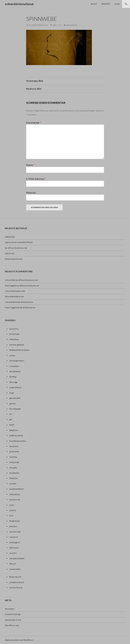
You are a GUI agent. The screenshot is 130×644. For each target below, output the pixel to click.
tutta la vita (10, 253)
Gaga (12, 393)
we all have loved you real (16, 248)
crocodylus (14, 366)
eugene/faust (15, 387)
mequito (13, 468)
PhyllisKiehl (15, 521)
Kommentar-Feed (13, 620)
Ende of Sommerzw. (14, 259)
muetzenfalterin (17, 489)
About (94, 4)
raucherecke (15, 532)
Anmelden (10, 609)
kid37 (12, 425)
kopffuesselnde (16, 436)
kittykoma (14, 430)
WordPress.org (12, 625)
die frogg (13, 382)
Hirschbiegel (15, 409)
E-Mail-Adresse (36, 179)
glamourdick (15, 398)
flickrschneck (15, 577)
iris (11, 414)
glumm (12, 404)
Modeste (13, 478)
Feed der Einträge (13, 614)
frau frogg (9, 286)
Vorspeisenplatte (17, 558)
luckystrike (14, 451)
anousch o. (14, 329)
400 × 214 (57, 25)
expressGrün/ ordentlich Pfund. (19, 242)
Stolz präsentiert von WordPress (19, 640)
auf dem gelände (17, 345)
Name (30, 165)
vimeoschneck (16, 588)
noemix (13, 510)
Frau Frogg (10, 308)
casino (12, 355)
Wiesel (8, 296)
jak (11, 420)
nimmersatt (15, 500)
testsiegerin (15, 542)
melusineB (14, 462)
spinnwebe (72, 25)
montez (13, 484)
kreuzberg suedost (18, 441)
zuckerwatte (15, 569)
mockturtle (14, 473)
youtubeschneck (17, 582)
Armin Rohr (14, 334)
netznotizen (15, 494)
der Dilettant (15, 371)
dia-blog (13, 377)
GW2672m (10, 237)
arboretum (14, 339)
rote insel (14, 537)
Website (31, 193)
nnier (12, 505)
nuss (12, 516)
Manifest (106, 4)
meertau (13, 457)
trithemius (14, 548)
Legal (117, 4)
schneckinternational (19, 4)
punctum (13, 526)
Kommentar (34, 122)
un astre (13, 553)
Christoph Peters (17, 361)
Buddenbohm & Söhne (19, 350)
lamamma (14, 446)
